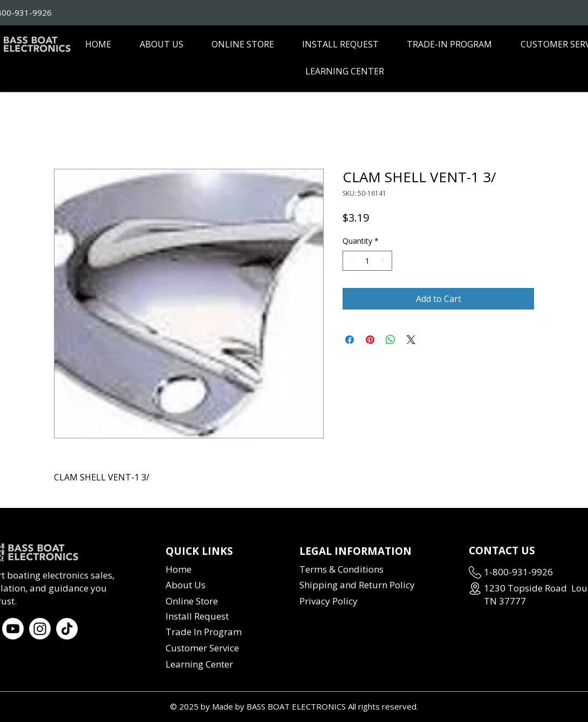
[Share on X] (411, 340)
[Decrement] (351, 261)
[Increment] (384, 261)
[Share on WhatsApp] (391, 340)
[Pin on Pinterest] (370, 340)
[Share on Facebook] (350, 340)
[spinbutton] (367, 261)
